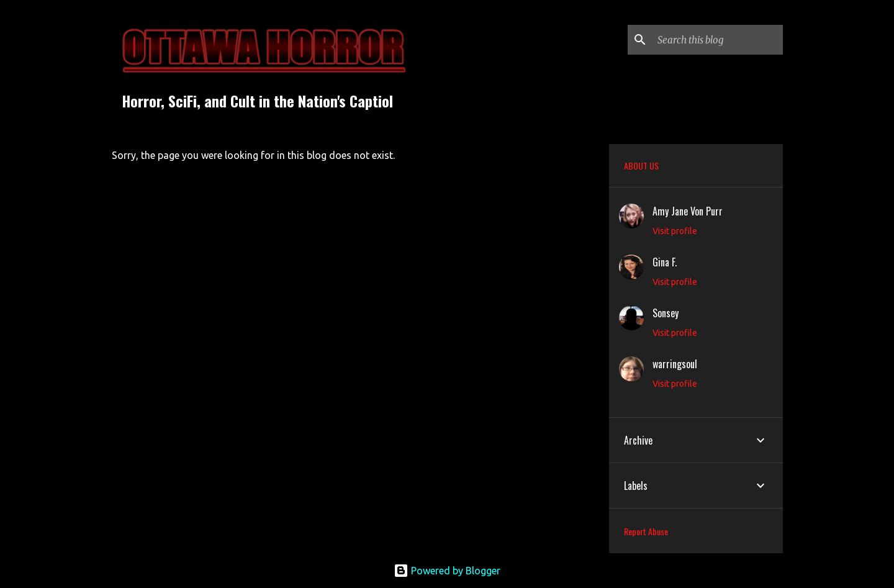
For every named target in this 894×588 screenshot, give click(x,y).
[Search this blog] (718, 40)
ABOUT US (641, 165)
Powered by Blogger (447, 571)
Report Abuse (646, 531)
